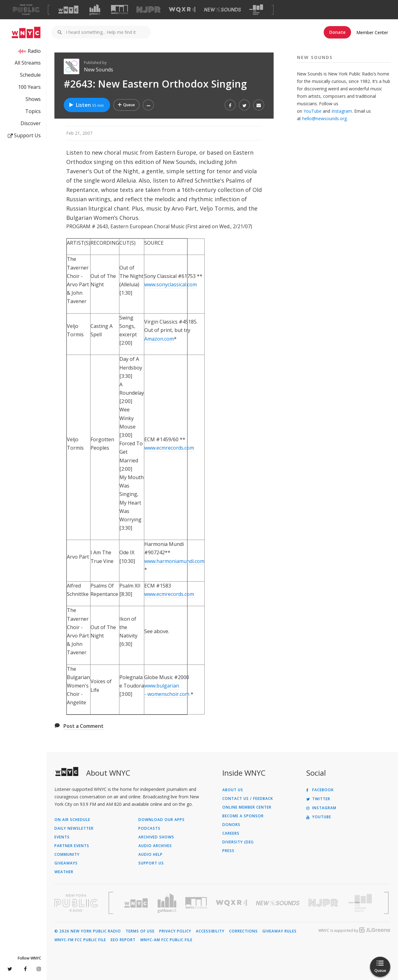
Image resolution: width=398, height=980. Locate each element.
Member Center (372, 32)
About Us (233, 790)
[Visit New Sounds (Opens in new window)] (222, 10)
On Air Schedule (72, 820)
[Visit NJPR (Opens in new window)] (148, 10)
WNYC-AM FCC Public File (166, 940)
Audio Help (150, 855)
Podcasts (149, 828)
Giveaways (66, 863)
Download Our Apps (162, 820)
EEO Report (123, 940)
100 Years (29, 87)
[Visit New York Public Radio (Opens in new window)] (76, 903)
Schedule (30, 75)
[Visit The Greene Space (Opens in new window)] (256, 10)
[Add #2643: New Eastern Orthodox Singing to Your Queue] (126, 105)
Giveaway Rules (280, 931)
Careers (231, 833)
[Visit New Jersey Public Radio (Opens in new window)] (324, 903)
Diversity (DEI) (238, 842)
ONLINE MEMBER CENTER (247, 807)
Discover (31, 123)
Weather (64, 872)
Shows (33, 99)
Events (62, 837)
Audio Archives (155, 846)
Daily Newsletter (74, 828)
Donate (337, 32)
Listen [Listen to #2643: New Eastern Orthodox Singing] (86, 105)
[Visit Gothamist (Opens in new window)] (95, 10)
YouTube (312, 111)
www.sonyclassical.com (171, 284)
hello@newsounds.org (324, 118)
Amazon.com (159, 339)
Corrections (243, 931)
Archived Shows (156, 837)
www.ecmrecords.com (169, 448)
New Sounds (99, 70)
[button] (148, 105)
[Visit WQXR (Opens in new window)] (182, 10)
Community (67, 855)
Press (228, 851)
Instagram (342, 111)
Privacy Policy (175, 931)
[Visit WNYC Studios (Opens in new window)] (120, 9)
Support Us (24, 135)
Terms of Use (140, 931)
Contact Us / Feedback (248, 799)
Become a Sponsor (243, 816)
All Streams (28, 63)
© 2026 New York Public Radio (88, 931)
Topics (33, 111)
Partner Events (72, 846)
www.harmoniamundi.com (174, 561)
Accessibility (210, 931)
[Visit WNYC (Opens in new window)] (68, 10)
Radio (34, 51)
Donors (231, 825)
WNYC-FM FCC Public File (80, 940)
